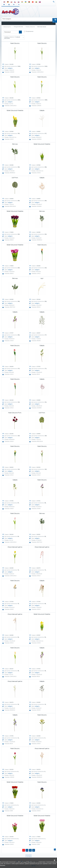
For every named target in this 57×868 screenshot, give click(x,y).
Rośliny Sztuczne (30, 27)
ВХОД (9, 4)
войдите (10, 68)
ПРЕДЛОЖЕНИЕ (18, 27)
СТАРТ (4, 4)
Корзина (19, 4)
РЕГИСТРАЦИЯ (14, 4)
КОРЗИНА (29, 857)
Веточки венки (42, 27)
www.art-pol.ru (7, 27)
